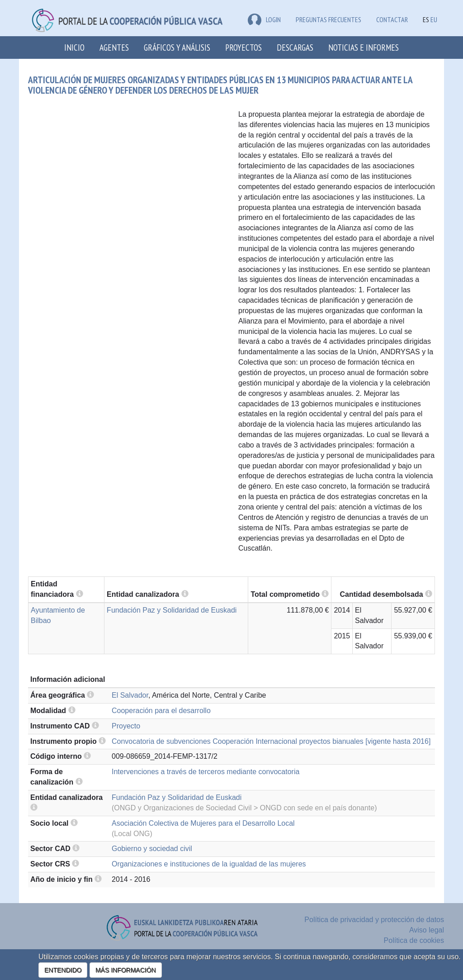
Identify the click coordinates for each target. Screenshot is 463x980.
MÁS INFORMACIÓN (126, 970)
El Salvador (130, 695)
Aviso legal (427, 930)
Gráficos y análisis (177, 47)
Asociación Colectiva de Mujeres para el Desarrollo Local (203, 823)
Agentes (114, 47)
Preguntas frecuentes (328, 19)
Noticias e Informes (364, 47)
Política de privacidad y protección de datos (374, 920)
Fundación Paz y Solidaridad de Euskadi (172, 610)
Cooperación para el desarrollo (161, 711)
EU (434, 19)
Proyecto (126, 726)
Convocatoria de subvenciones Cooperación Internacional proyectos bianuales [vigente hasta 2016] (271, 741)
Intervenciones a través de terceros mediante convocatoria (206, 772)
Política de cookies (414, 940)
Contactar (392, 19)
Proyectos (243, 47)
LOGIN (264, 19)
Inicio (74, 47)
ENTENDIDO (63, 970)
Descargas (295, 47)
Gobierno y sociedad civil (152, 849)
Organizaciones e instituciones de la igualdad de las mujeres (209, 864)
